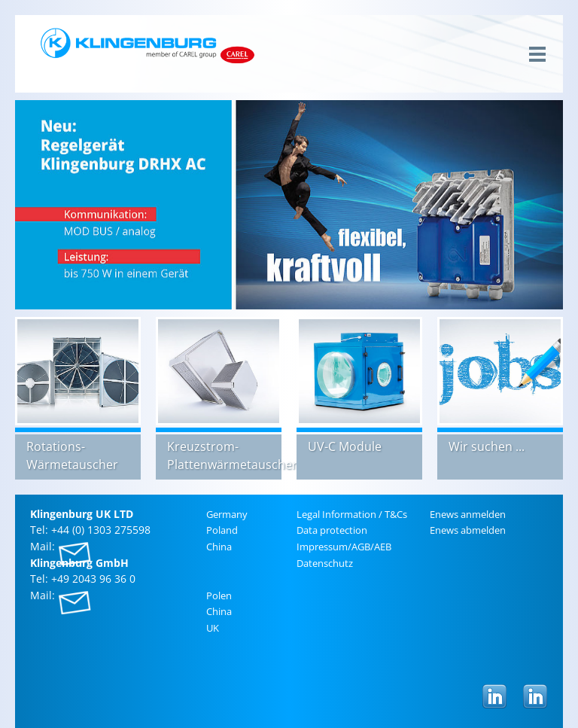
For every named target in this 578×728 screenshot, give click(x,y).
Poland (222, 530)
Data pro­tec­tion (332, 530)
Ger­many (227, 514)
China (219, 547)
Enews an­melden (468, 514)
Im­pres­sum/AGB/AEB (344, 547)
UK (213, 628)
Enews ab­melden (468, 530)
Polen (219, 595)
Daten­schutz (325, 563)
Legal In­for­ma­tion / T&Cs (352, 514)
